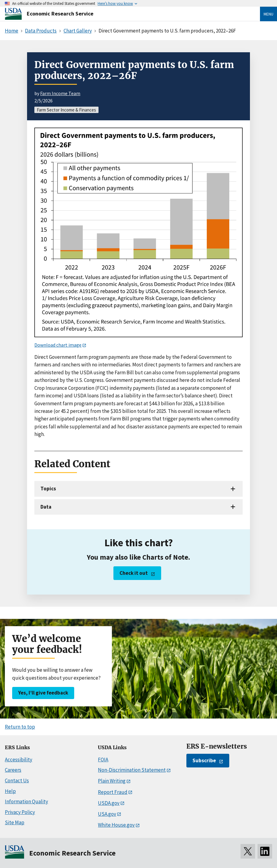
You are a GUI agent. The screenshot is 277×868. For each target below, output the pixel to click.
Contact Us (17, 781)
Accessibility (19, 760)
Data (46, 507)
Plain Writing (112, 781)
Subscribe (204, 760)
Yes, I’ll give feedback (43, 693)
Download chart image (58, 345)
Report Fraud (113, 792)
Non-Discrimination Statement (132, 770)
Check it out (134, 573)
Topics (48, 489)
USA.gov (107, 814)
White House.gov (116, 825)
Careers (13, 770)
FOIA (103, 760)
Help (10, 791)
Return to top (20, 727)
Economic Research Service (60, 14)
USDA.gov (109, 803)
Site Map (15, 822)
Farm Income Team (60, 93)
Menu (268, 14)
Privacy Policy (20, 812)
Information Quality (26, 801)
